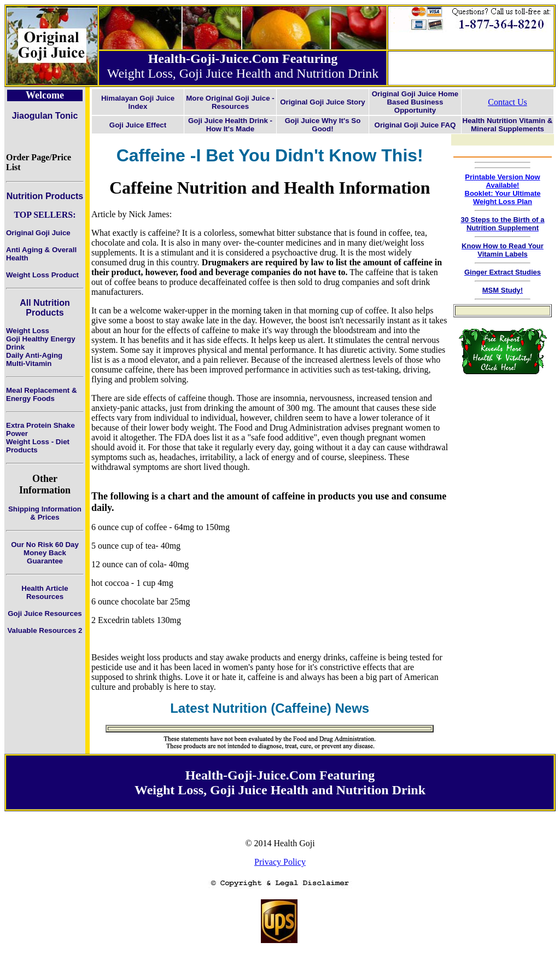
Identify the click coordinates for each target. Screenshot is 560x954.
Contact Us (507, 102)
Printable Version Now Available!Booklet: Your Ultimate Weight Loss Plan (503, 189)
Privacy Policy (280, 862)
